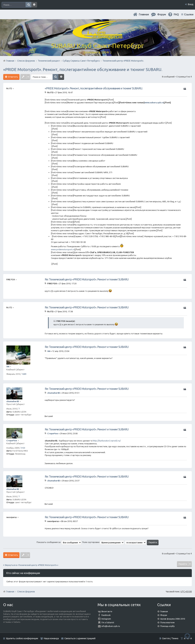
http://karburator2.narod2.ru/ (107, 441)
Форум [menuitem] (162, 14)
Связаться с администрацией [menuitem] (80, 638)
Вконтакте (107, 611)
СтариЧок (12, 440)
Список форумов (26, 592)
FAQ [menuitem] (176, 14)
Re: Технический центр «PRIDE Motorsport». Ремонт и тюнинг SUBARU (87, 279)
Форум (164, 615)
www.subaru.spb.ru (154, 102)
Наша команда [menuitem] (51, 638)
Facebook (106, 615)
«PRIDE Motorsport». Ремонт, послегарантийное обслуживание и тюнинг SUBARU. (83, 69)
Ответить (13, 77)
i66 (8, 366)
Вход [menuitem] (191, 4)
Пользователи (167, 622)
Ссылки (189, 14)
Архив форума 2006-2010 (173, 619)
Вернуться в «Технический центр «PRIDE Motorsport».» (32, 565)
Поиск (28, 5)
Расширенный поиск (34, 5)
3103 (23, 448)
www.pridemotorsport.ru (63, 249)
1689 (24, 374)
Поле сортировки (103, 542)
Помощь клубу (167, 626)
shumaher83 (13, 401)
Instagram (106, 619)
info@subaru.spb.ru (111, 626)
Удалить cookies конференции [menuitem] (22, 638)
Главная (144, 14)
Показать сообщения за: (59, 542)
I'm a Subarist (108, 622)
